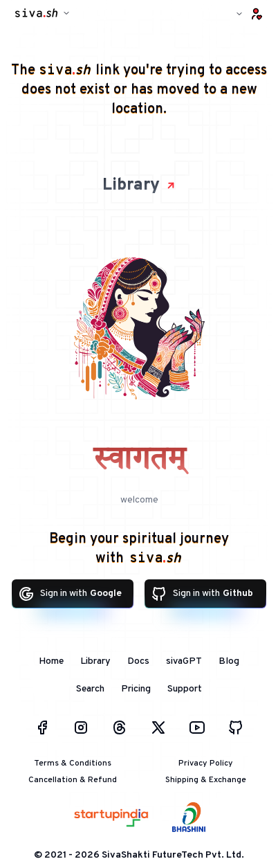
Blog (229, 661)
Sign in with (70, 594)
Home (51, 661)
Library (139, 186)
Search (90, 689)
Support (185, 689)
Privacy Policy (206, 763)
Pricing (136, 689)
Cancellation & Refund (73, 780)
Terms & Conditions (73, 763)
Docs (138, 661)
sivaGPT (184, 661)
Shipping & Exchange (206, 780)
